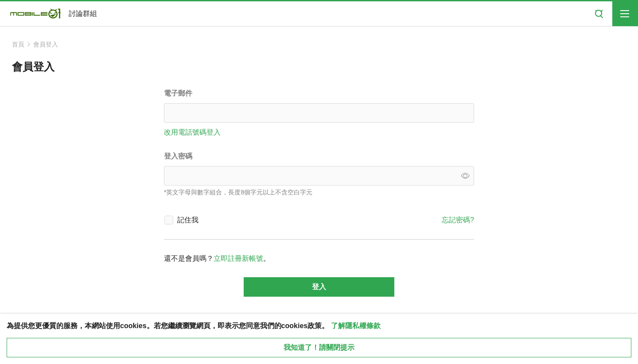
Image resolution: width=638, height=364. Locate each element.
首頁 (18, 44)
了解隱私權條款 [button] (356, 326)
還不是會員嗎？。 (217, 258)
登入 (319, 287)
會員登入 (46, 44)
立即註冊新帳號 (238, 258)
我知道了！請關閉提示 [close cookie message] (319, 347)
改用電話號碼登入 (192, 132)
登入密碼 (178, 156)
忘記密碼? (458, 220)
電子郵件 (178, 93)
